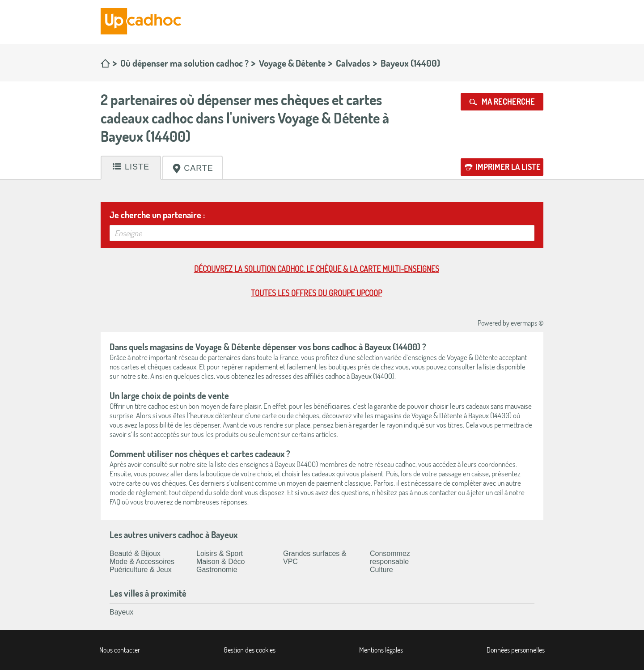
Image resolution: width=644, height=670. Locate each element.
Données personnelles (516, 650)
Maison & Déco (221, 562)
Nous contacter (120, 650)
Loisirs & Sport (220, 553)
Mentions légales (381, 650)
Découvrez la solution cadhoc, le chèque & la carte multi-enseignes (317, 269)
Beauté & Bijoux (135, 553)
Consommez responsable (390, 558)
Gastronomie (217, 570)
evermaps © (527, 323)
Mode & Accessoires (142, 562)
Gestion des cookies (250, 650)
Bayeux (121, 612)
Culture (381, 570)
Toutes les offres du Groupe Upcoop (316, 293)
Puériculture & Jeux (141, 570)
